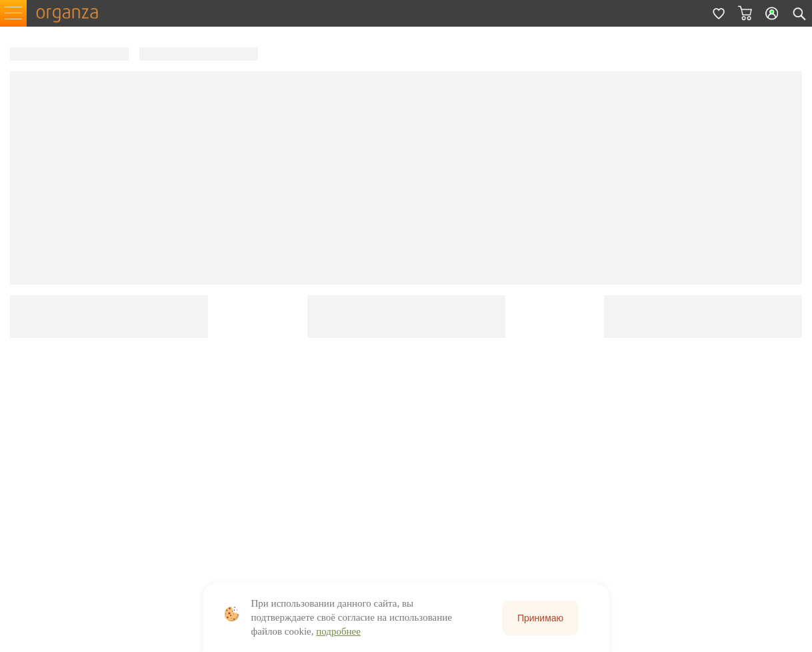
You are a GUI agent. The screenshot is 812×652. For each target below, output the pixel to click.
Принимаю (540, 618)
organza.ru (73, 13)
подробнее (338, 631)
